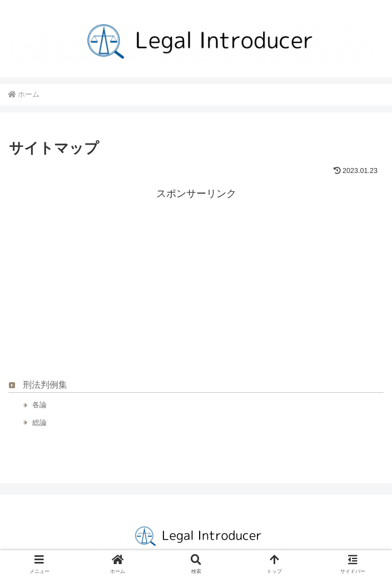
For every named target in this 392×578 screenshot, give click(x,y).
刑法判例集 (45, 385)
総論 (39, 423)
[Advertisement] (196, 280)
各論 (39, 405)
